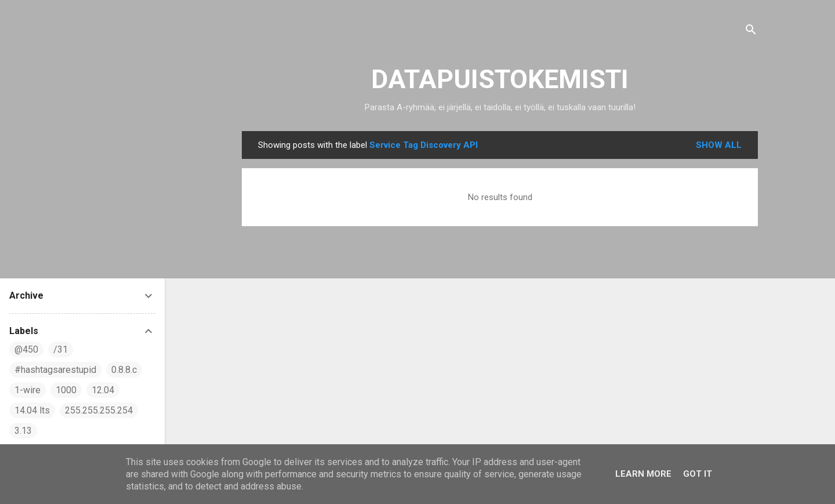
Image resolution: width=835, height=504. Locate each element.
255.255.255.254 (99, 410)
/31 (61, 349)
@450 (26, 349)
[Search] (751, 32)
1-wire (28, 390)
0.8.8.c (124, 370)
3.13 (23, 431)
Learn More (643, 474)
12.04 (103, 390)
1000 (66, 390)
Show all (719, 145)
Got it (698, 474)
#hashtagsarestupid (55, 370)
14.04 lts (32, 410)
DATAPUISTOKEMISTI (500, 79)
